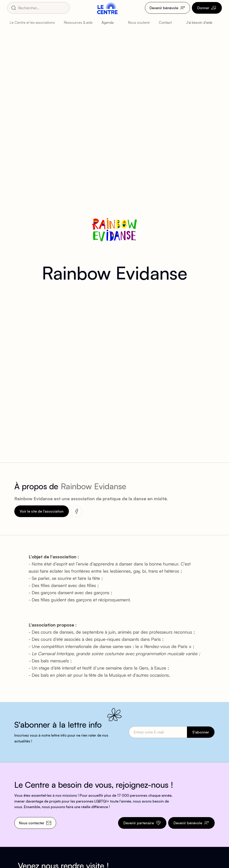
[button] (33, 22)
